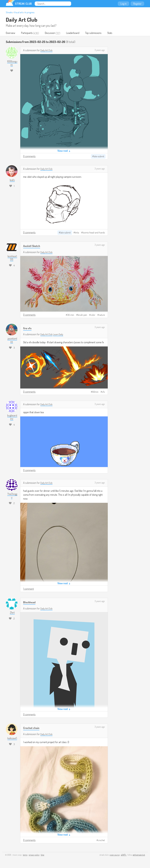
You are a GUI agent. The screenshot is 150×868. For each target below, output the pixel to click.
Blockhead (30, 602)
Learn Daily (60, 335)
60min (95, 392)
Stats (113, 33)
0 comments (29, 156)
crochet (101, 841)
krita (77, 233)
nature (102, 315)
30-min (71, 315)
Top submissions (96, 33)
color (93, 315)
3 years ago (100, 50)
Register (137, 4)
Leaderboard (75, 33)
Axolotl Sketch (32, 246)
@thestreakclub (139, 855)
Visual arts (19, 12)
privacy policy (34, 855)
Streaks (9, 12)
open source (115, 855)
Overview (11, 33)
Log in (123, 4)
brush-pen (82, 315)
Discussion (51, 33)
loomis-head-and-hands (94, 233)
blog (42, 855)
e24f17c (124, 855)
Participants (28, 33)
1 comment (28, 589)
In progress (30, 12)
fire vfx (28, 328)
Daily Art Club (22, 19)
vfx (103, 392)
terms (25, 855)
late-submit (99, 157)
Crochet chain (32, 728)
